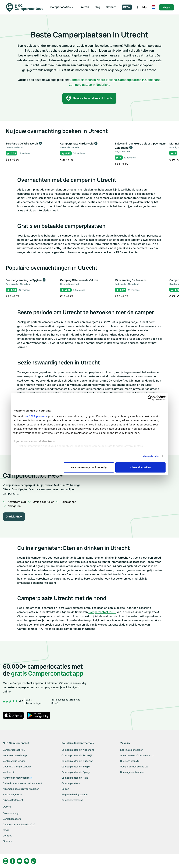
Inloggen (167, 7)
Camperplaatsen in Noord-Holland (93, 80)
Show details (151, 456)
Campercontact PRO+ (102, 612)
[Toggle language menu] (153, 7)
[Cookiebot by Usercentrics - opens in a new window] (150, 398)
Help (141, 7)
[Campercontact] (27, 7)
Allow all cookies (140, 467)
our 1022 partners (35, 416)
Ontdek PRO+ (14, 517)
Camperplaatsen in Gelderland (139, 80)
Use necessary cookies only (89, 467)
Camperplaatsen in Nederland (89, 85)
